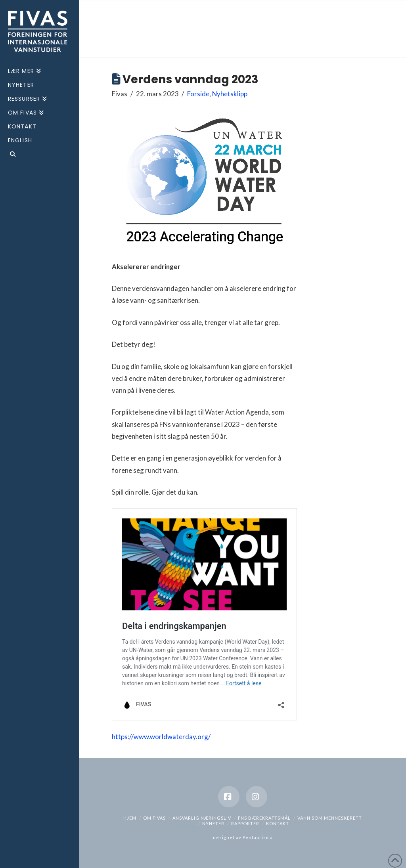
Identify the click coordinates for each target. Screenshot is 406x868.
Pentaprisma (258, 837)
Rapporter (245, 823)
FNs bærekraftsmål (264, 818)
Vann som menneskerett (330, 818)
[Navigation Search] (40, 155)
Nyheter (213, 823)
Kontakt (278, 823)
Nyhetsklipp (230, 94)
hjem (130, 818)
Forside (198, 94)
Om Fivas (154, 818)
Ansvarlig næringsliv (202, 818)
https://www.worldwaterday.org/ (161, 737)
